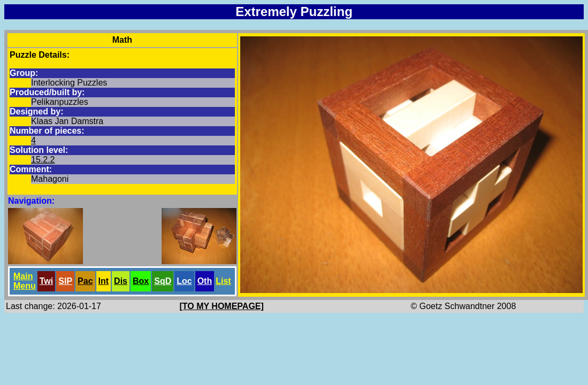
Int (104, 281)
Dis (121, 281)
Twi (46, 281)
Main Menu (25, 281)
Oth (205, 281)
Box (141, 281)
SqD (163, 281)
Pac (85, 281)
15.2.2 (43, 160)
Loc (184, 281)
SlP (65, 281)
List (223, 281)
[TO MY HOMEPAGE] (222, 306)
